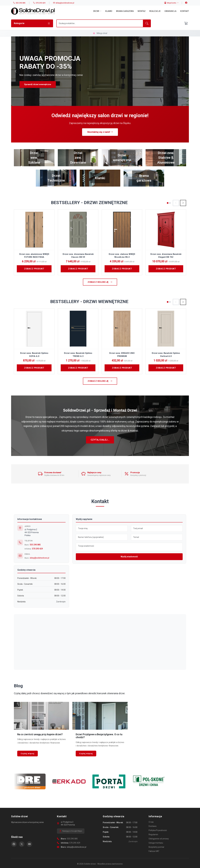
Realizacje (155, 11)
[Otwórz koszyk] (186, 23)
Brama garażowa (125, 11)
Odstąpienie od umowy (159, 839)
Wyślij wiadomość (129, 557)
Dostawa (152, 826)
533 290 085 (35, 545)
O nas (151, 822)
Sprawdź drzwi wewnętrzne (38, 84)
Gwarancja (170, 11)
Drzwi (97, 11)
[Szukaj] (100, 23)
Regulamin (153, 834)
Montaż (142, 11)
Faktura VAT (154, 851)
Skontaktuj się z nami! (100, 132)
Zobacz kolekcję (100, 282)
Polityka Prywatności (158, 830)
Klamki (109, 11)
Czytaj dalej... (100, 440)
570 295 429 (37, 549)
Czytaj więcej (27, 753)
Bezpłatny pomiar (156, 847)
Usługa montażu (156, 843)
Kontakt (185, 11)
